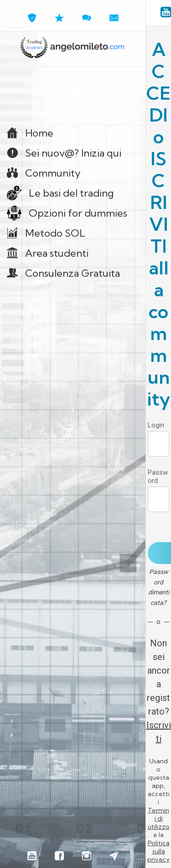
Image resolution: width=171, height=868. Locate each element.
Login (156, 425)
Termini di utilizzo (159, 818)
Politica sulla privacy (158, 851)
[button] (73, 93)
